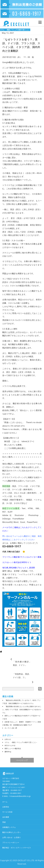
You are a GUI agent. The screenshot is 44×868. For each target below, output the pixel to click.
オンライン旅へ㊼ (11, 728)
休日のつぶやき (10, 745)
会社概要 (6, 817)
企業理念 (6, 807)
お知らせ (8, 739)
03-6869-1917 (16, 790)
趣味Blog (8, 752)
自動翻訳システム (9, 827)
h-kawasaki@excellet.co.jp (20, 796)
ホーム (5, 802)
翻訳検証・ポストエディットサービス (17, 848)
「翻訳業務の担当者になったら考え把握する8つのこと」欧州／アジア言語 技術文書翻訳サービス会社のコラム (22, 710)
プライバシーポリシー (11, 842)
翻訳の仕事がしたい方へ (12, 832)
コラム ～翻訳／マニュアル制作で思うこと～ (15, 30)
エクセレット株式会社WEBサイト (17, 562)
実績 (4, 822)
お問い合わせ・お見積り (12, 837)
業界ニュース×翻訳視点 (13, 748)
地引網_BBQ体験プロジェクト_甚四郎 (19, 568)
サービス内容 (7, 812)
